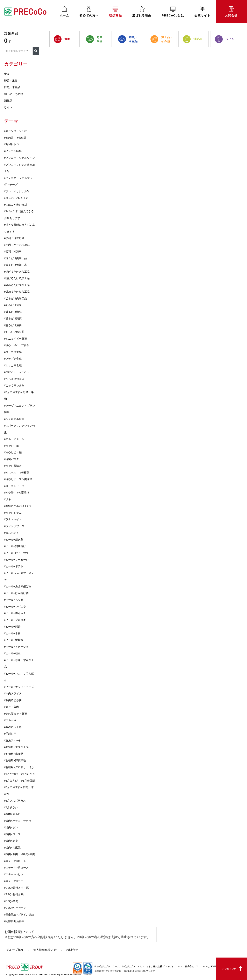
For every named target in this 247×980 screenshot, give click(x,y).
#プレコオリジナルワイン (20, 158)
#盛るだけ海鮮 (13, 312)
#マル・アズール (14, 439)
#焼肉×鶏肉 (28, 854)
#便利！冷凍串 (13, 251)
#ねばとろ (10, 372)
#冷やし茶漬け (13, 466)
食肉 (7, 74)
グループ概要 (15, 950)
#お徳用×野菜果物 (15, 760)
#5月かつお (11, 774)
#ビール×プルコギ (15, 620)
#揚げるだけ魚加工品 (17, 278)
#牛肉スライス (13, 693)
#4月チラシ (11, 807)
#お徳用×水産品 (14, 754)
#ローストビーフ (14, 486)
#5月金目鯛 (28, 781)
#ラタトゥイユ (13, 519)
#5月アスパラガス (15, 801)
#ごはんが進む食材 (16, 205)
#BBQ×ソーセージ (15, 908)
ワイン (8, 107)
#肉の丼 (9, 138)
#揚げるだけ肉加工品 (17, 272)
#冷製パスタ (12, 459)
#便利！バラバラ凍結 (17, 245)
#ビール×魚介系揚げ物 (18, 586)
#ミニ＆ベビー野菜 (16, 339)
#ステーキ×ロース (15, 861)
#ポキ (8, 499)
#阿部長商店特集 (14, 921)
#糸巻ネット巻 (13, 727)
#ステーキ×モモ (14, 881)
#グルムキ (10, 720)
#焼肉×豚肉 (11, 854)
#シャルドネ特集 (14, 419)
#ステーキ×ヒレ (14, 874)
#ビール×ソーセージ (16, 560)
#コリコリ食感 (13, 352)
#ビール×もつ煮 (14, 600)
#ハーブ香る (22, 345)
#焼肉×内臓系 (12, 848)
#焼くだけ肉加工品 (16, 258)
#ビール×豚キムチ (15, 613)
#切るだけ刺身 (13, 305)
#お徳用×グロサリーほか (19, 767)
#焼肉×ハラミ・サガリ (18, 821)
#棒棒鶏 (24, 473)
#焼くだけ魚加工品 (16, 265)
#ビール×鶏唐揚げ (15, 546)
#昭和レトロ (12, 144)
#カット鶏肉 (12, 707)
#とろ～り (26, 372)
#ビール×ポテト (14, 566)
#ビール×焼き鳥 (14, 540)
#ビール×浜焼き (14, 640)
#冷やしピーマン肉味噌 (18, 479)
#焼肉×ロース (12, 834)
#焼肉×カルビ (12, 814)
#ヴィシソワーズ (14, 526)
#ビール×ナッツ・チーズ (19, 687)
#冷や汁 (9, 493)
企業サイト (203, 12)
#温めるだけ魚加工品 (17, 292)
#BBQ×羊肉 (11, 901)
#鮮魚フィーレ (13, 740)
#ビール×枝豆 (12, 653)
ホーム (65, 12)
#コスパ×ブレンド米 (16, 198)
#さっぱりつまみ (14, 379)
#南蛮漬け (23, 493)
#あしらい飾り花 (14, 332)
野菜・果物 (11, 81)
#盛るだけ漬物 (13, 325)
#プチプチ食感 (13, 359)
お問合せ (231, 12)
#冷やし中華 (12, 446)
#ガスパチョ (12, 533)
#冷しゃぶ (10, 473)
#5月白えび (11, 781)
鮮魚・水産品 (12, 87)
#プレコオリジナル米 (17, 191)
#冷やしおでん (13, 513)
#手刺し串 (10, 734)
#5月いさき (28, 774)
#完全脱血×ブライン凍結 (19, 915)
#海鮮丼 (22, 138)
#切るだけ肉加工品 (16, 298)
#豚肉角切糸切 (13, 700)
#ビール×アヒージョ (16, 647)
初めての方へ (89, 12)
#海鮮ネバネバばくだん (18, 506)
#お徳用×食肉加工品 (16, 747)
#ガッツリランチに (16, 131)
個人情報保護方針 (45, 950)
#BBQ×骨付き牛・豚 (16, 888)
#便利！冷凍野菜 (14, 238)
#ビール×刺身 (12, 627)
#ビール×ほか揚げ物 (16, 593)
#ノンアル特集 (13, 151)
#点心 (8, 345)
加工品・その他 (13, 94)
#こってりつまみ (14, 385)
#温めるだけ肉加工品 (17, 285)
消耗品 (8, 101)
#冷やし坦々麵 (13, 452)
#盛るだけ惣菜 (13, 318)
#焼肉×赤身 (11, 841)
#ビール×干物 (12, 633)
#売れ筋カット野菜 (16, 714)
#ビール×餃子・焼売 (16, 553)
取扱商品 (115, 12)
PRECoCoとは (173, 12)
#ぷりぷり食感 (13, 365)
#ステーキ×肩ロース (16, 868)
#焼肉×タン (11, 827)
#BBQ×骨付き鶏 (14, 894)
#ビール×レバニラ (15, 607)
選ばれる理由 (142, 12)
